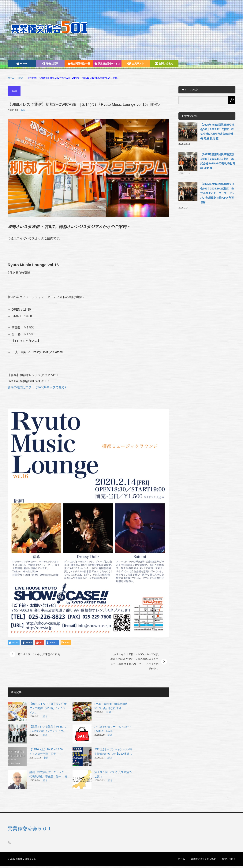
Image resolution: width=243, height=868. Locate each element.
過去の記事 (50, 64)
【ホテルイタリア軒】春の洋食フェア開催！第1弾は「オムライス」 (48, 708)
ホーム (181, 859)
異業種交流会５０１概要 (203, 859)
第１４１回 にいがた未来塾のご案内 (39, 654)
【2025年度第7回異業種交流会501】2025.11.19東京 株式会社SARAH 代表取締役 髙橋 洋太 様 (218, 161)
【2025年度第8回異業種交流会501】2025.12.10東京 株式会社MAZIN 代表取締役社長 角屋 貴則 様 (217, 132)
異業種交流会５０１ (30, 829)
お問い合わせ (164, 64)
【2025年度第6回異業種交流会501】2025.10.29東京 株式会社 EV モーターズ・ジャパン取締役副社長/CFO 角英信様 (217, 193)
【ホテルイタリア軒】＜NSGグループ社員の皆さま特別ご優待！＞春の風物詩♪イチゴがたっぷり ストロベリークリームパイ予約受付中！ (135, 662)
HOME (22, 64)
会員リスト (136, 64)
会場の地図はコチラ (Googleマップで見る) (37, 387)
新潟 (21, 78)
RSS (9, 843)
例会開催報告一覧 (79, 64)
